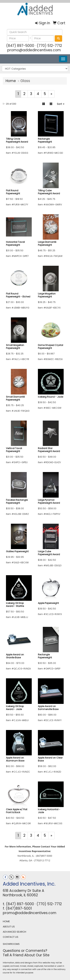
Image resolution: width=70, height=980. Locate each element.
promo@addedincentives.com (34, 50)
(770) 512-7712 (49, 46)
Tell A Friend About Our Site (26, 955)
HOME (6, 921)
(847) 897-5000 (20, 46)
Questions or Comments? (25, 951)
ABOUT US (9, 927)
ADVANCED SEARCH (14, 932)
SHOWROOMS (11, 944)
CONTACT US (11, 937)
